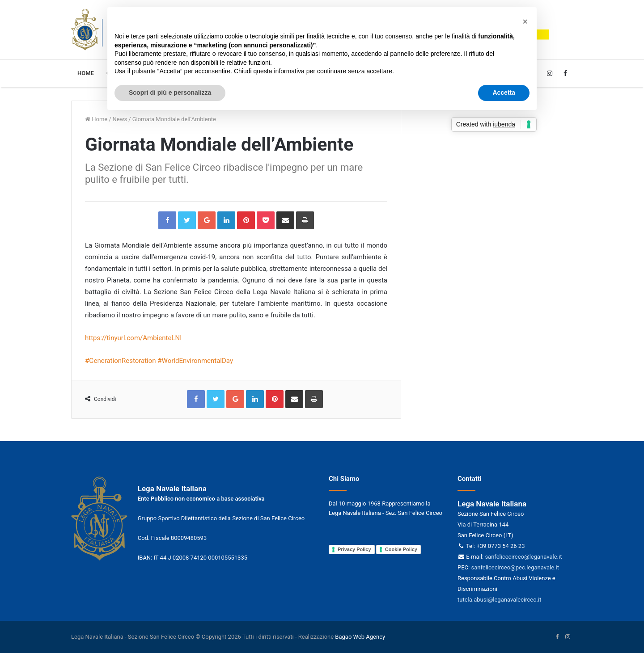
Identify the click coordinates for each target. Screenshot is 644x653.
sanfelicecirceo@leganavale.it (523, 557)
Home (86, 73)
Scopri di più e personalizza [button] (170, 93)
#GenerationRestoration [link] (121, 361)
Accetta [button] (504, 93)
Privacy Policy (354, 549)
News (120, 119)
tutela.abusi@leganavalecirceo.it (499, 600)
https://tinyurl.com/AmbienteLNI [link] (133, 338)
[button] (525, 21)
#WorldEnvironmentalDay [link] (195, 361)
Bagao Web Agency (360, 637)
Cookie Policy (401, 549)
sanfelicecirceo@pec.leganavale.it (515, 567)
